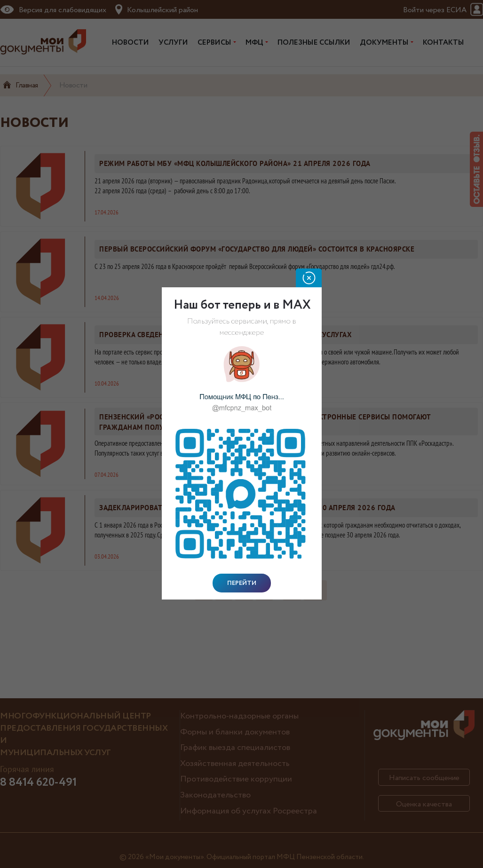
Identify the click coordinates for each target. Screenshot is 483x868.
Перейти (242, 583)
